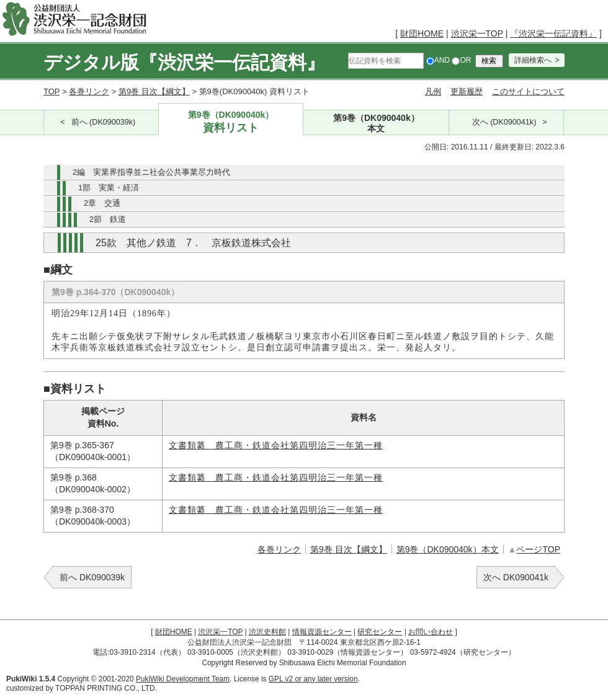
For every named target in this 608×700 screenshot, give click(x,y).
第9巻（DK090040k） (231, 122)
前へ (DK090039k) (104, 122)
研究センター (380, 632)
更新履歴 (467, 91)
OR (461, 60)
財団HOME (422, 33)
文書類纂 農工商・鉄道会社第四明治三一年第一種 (276, 445)
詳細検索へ (533, 60)
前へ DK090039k (92, 577)
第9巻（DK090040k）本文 (448, 549)
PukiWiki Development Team (183, 679)
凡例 (433, 91)
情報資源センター (322, 632)
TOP (51, 91)
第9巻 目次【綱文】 (154, 91)
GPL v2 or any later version (313, 679)
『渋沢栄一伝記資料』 (553, 33)
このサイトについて (528, 91)
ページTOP (538, 549)
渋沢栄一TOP (477, 33)
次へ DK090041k (516, 577)
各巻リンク (89, 91)
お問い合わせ (431, 632)
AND (438, 60)
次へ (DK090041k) (504, 122)
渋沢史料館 (267, 632)
